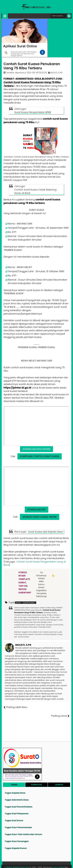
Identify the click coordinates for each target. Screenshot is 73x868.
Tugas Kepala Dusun (16, 840)
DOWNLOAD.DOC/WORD (37, 449)
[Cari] (69, 16)
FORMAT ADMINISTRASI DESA (17, 859)
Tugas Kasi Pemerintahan (19, 798)
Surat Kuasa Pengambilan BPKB (33, 112)
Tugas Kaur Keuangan (17, 833)
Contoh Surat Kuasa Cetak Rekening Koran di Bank (35, 191)
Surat (18, 603)
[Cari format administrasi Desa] (58, 16)
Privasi (57, 864)
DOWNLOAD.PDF (37, 509)
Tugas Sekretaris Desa (17, 791)
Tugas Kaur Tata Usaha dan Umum (23, 826)
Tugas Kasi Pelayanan (17, 805)
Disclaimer (66, 864)
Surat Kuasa (29, 603)
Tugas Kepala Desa (15, 784)
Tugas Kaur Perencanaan (18, 819)
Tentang (22, 864)
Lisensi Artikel (58, 859)
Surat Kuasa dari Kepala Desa (45, 532)
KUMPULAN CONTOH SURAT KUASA (40, 456)
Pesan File (40, 864)
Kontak (49, 864)
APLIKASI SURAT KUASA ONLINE (40, 517)
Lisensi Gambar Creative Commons (37, 861)
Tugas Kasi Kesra (14, 812)
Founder (31, 864)
